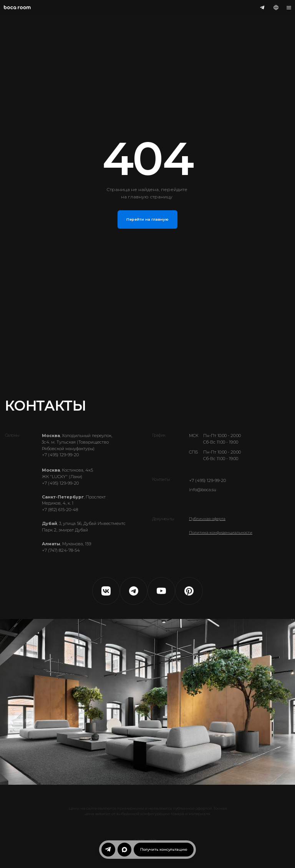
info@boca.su (203, 490)
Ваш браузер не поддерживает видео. (147, 702)
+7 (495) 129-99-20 (207, 481)
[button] (164, 850)
